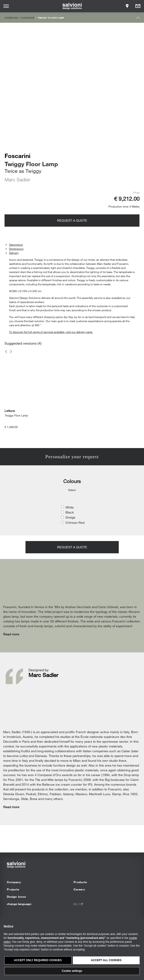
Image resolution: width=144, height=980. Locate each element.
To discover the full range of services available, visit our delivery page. (51, 332)
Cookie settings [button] (72, 971)
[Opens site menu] (6, 6)
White (70, 507)
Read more (11, 634)
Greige (70, 517)
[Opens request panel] (138, 6)
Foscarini (28, 18)
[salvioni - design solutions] (72, 6)
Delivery (14, 253)
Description (16, 245)
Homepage (11, 18)
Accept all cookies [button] (106, 960)
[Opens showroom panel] (127, 6)
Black (70, 512)
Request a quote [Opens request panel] (72, 220)
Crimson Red (75, 523)
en (75, 904)
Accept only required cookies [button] (38, 960)
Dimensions (16, 249)
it (82, 904)
